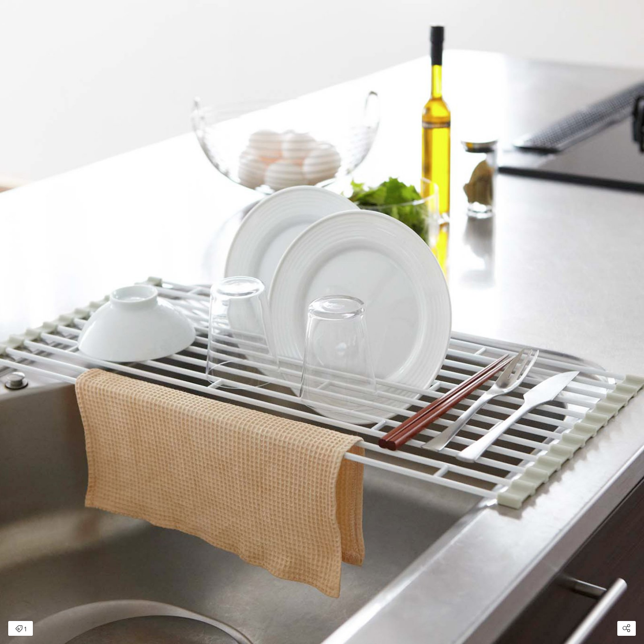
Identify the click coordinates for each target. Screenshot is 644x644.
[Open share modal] (627, 628)
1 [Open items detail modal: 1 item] (21, 629)
